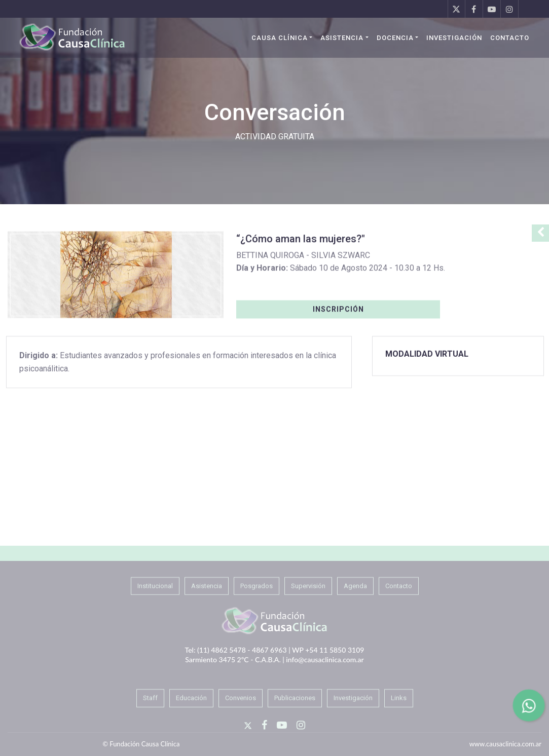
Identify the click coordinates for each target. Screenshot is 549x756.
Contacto (510, 38)
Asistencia (342, 38)
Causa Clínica (280, 38)
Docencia (395, 38)
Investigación (454, 38)
